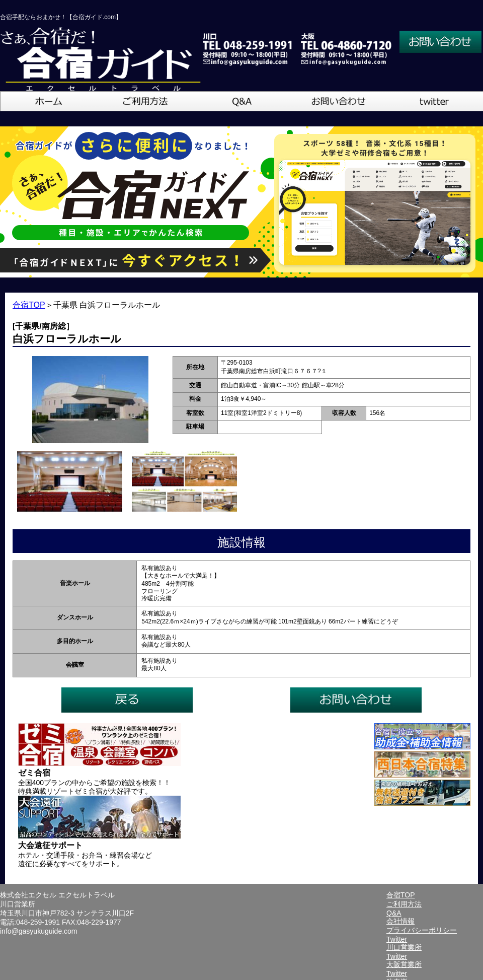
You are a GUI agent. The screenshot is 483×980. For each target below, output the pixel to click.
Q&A (394, 913)
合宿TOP (29, 305)
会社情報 (400, 921)
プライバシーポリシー (422, 930)
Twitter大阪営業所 (404, 960)
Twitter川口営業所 (404, 943)
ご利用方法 (404, 904)
